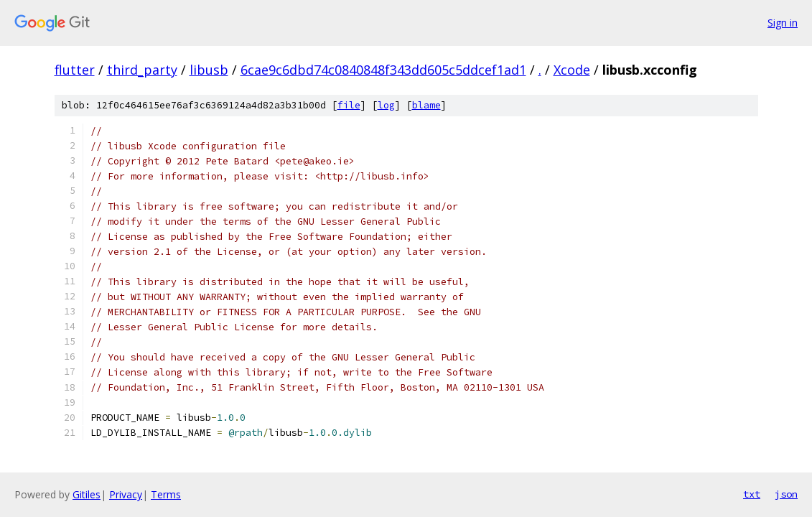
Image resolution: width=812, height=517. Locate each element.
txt (752, 494)
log (386, 105)
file (349, 105)
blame (426, 105)
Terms (166, 494)
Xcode (572, 70)
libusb (209, 70)
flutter (75, 70)
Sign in (783, 23)
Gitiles (87, 494)
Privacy (126, 494)
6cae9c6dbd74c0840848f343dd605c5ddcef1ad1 (383, 70)
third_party (142, 70)
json (786, 494)
